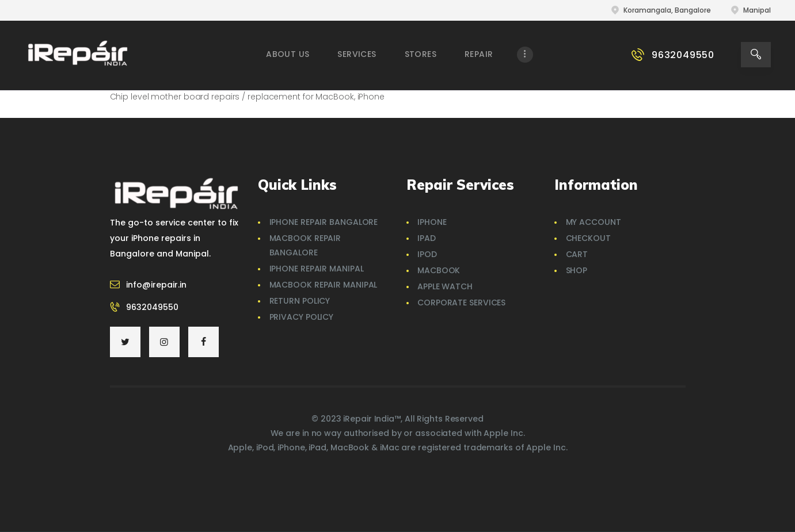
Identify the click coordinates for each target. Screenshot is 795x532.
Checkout (588, 238)
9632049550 (152, 307)
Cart (577, 254)
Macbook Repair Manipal (324, 285)
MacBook (439, 270)
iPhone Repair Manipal (317, 269)
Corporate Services (461, 303)
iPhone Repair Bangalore (324, 222)
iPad (427, 238)
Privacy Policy (302, 317)
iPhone (432, 222)
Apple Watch (445, 286)
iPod (427, 254)
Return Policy (300, 301)
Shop (577, 270)
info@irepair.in (156, 285)
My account (594, 222)
